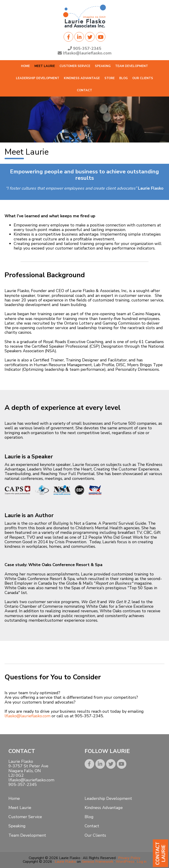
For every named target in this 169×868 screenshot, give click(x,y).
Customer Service (25, 817)
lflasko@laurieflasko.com (27, 716)
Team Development (27, 835)
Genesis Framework (97, 862)
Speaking (17, 826)
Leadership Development (108, 798)
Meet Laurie (20, 808)
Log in (142, 862)
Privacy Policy (129, 858)
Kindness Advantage (104, 808)
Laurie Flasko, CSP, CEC (85, 16)
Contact (92, 826)
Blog (89, 817)
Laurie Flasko (65, 862)
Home (14, 798)
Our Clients (95, 835)
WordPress (125, 862)
